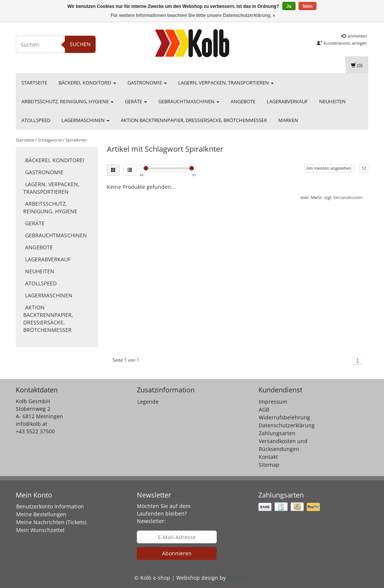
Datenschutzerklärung (287, 425)
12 (364, 168)
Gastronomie (147, 83)
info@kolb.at (31, 424)
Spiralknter (76, 140)
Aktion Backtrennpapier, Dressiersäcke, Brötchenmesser (194, 120)
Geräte (136, 101)
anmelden (354, 36)
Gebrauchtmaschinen (189, 101)
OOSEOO (238, 578)
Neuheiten (332, 101)
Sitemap (269, 465)
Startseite (34, 83)
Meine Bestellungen (41, 514)
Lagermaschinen (85, 120)
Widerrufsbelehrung (284, 417)
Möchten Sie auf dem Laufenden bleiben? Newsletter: (164, 513)
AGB (264, 409)
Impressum (273, 402)
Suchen (80, 44)
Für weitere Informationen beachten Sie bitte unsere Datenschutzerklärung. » (193, 15)
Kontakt (268, 457)
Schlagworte (50, 140)
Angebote (243, 101)
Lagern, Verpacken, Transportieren (226, 83)
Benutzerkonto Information (50, 506)
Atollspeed (36, 120)
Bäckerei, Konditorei (87, 83)
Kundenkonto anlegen (342, 43)
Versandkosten (348, 197)
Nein (307, 6)
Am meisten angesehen (329, 168)
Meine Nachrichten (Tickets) (51, 522)
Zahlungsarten (277, 433)
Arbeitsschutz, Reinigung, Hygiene (67, 101)
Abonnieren (177, 553)
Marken (288, 120)
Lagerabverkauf (287, 101)
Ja (289, 6)
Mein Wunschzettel (40, 530)
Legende (148, 402)
